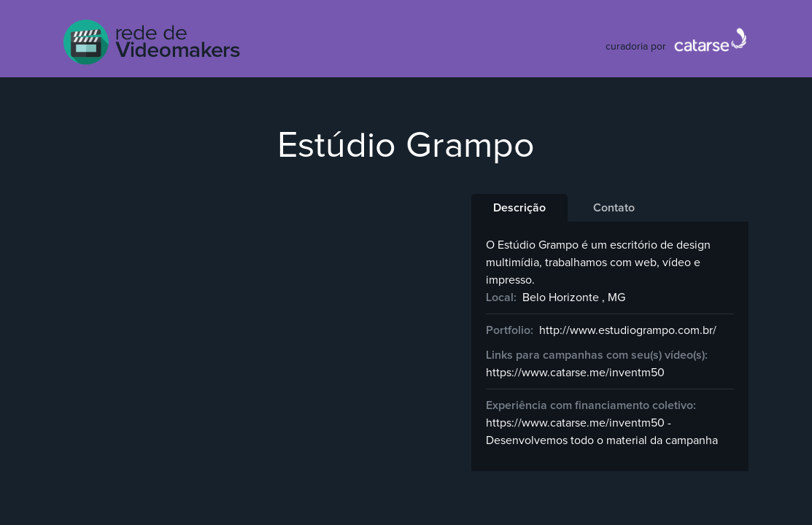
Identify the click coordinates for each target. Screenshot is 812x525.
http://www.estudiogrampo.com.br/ (628, 330)
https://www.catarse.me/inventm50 (575, 373)
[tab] (519, 208)
